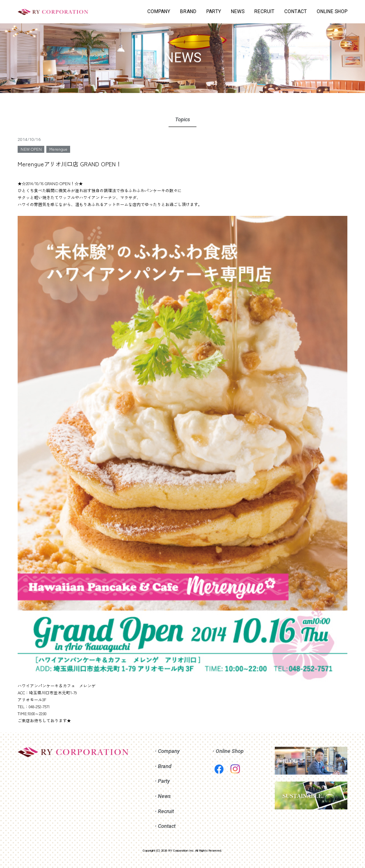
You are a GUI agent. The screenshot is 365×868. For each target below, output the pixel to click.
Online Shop (230, 751)
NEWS (238, 11)
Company (169, 751)
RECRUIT (264, 11)
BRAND (188, 11)
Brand (165, 766)
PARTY (214, 11)
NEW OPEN (31, 149)
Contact (167, 826)
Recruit (166, 811)
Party (164, 781)
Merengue (58, 149)
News (164, 796)
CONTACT (295, 11)
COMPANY (159, 11)
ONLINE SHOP (332, 11)
